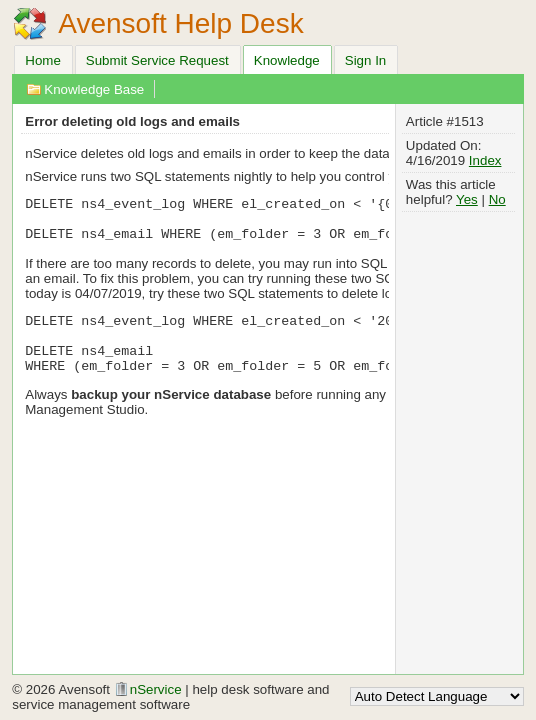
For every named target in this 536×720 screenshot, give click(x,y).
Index (485, 160)
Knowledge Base (94, 89)
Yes (467, 199)
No (497, 199)
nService (148, 689)
